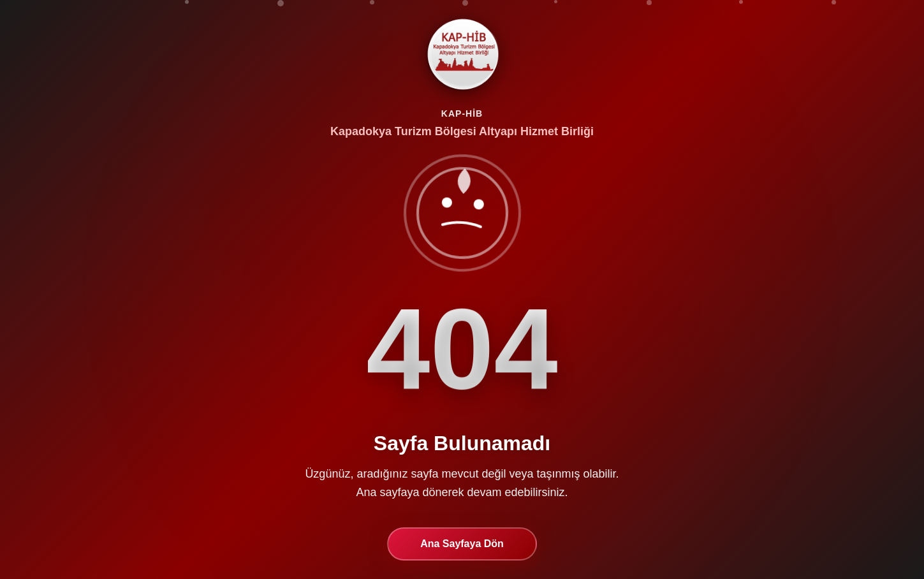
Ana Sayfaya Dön (462, 544)
